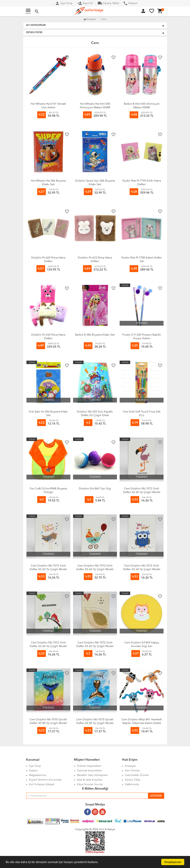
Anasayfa (90, 19)
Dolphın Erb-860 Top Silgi (95, 489)
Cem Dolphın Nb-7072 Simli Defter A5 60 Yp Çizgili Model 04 (95, 569)
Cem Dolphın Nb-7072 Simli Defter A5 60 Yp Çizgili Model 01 (95, 646)
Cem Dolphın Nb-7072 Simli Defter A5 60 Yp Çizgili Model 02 (48, 646)
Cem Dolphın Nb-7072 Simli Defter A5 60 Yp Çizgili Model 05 (48, 569)
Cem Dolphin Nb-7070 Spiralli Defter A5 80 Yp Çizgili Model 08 (48, 723)
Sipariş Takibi (108, 3)
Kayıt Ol (85, 3)
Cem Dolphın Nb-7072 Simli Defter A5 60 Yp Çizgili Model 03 (142, 569)
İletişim (130, 3)
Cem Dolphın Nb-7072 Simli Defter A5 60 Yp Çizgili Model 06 (142, 492)
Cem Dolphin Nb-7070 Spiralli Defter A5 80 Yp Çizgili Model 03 (95, 723)
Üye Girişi (64, 3)
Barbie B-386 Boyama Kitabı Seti (95, 335)
